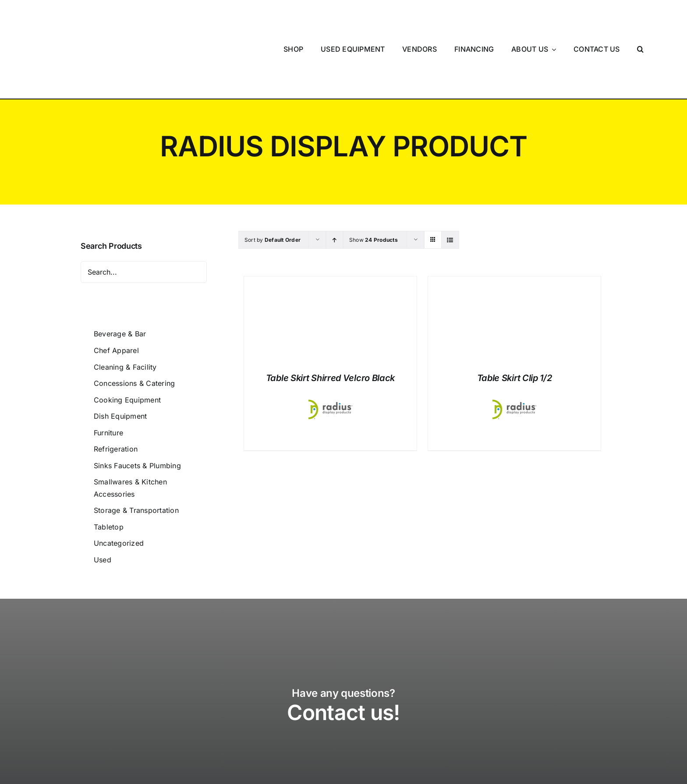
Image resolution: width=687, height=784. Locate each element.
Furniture (108, 373)
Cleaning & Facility (125, 307)
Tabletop (109, 467)
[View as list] (450, 180)
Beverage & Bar (120, 274)
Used (103, 500)
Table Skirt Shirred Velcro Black (330, 318)
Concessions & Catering (134, 323)
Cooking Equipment (127, 340)
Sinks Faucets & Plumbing (137, 406)
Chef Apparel (116, 290)
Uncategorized (119, 483)
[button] (641, 19)
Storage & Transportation (136, 450)
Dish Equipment (120, 356)
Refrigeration (116, 389)
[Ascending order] (335, 180)
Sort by (273, 180)
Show (374, 180)
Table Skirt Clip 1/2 (515, 318)
